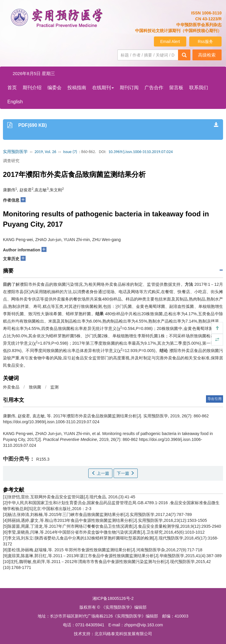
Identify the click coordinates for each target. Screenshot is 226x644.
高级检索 (207, 55)
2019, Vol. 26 (45, 152)
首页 (12, 88)
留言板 (176, 88)
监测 (54, 387)
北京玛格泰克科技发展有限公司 (123, 634)
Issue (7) (70, 152)
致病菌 (35, 387)
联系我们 (199, 88)
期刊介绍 (32, 88)
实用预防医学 (15, 152)
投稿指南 (77, 88)
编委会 (54, 88)
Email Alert (170, 42)
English (15, 102)
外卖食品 (11, 387)
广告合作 (154, 88)
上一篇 (100, 473)
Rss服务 (205, 42)
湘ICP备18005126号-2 (113, 598)
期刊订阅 (129, 88)
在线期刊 (103, 88)
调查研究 (11, 161)
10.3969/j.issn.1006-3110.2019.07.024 (141, 152)
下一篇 (126, 473)
